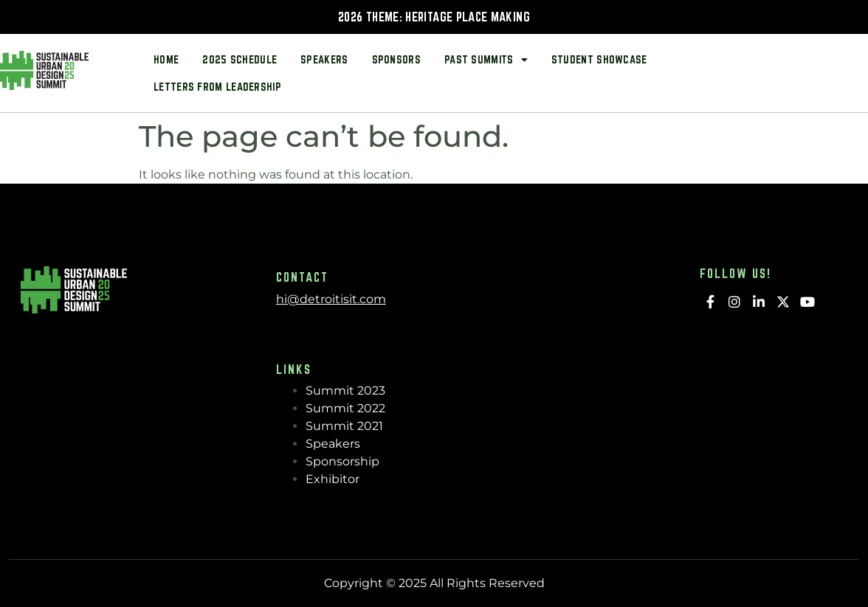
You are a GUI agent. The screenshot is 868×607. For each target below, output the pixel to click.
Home (166, 59)
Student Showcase (599, 59)
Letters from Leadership (217, 87)
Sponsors (396, 59)
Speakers (324, 59)
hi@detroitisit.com (331, 299)
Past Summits (486, 60)
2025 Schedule (240, 59)
